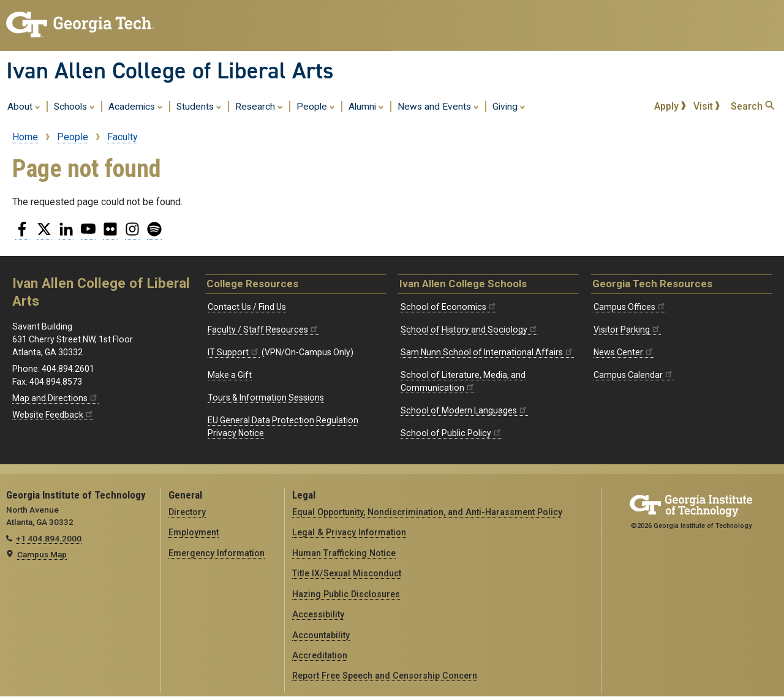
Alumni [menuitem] (366, 106)
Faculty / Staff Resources (263, 330)
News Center (624, 352)
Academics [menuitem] (136, 106)
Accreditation (320, 655)
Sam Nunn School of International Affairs (487, 352)
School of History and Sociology (469, 330)
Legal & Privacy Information (349, 532)
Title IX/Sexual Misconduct (347, 573)
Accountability (321, 635)
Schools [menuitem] (74, 106)
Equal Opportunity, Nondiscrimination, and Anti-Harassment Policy (427, 512)
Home (25, 137)
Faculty (122, 137)
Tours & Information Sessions (266, 397)
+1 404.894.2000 (49, 538)
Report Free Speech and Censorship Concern (385, 676)
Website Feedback (53, 415)
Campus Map (42, 554)
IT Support (234, 352)
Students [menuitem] (199, 106)
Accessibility (318, 614)
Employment (194, 532)
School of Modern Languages (464, 410)
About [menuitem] (24, 106)
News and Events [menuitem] (438, 106)
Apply (670, 106)
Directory (187, 512)
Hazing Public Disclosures (346, 594)
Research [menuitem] (259, 106)
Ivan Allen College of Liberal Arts (170, 70)
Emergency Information (217, 553)
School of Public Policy (451, 433)
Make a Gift (230, 375)
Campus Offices (630, 307)
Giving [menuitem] (509, 106)
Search (752, 106)
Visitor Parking (627, 330)
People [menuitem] (316, 106)
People (73, 137)
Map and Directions (55, 398)
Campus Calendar (634, 375)
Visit (707, 106)
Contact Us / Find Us (247, 307)
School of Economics (449, 307)
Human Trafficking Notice (344, 553)
